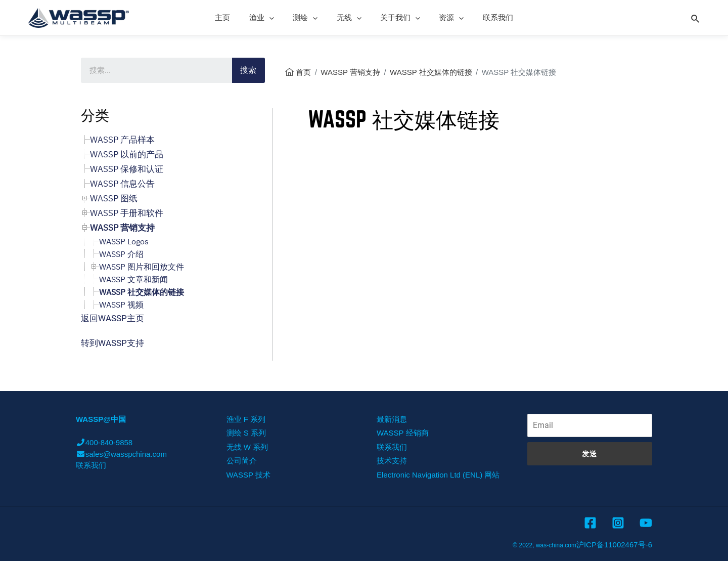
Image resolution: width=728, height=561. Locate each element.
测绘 (309, 18)
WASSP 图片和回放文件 (142, 267)
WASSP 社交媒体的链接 (431, 72)
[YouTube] (646, 523)
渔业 (269, 18)
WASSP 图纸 (114, 198)
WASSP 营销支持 (350, 72)
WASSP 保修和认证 (127, 169)
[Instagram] (618, 523)
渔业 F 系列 (246, 419)
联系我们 (487, 17)
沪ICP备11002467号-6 (614, 545)
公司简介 (242, 461)
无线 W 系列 (247, 447)
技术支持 (392, 461)
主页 (234, 17)
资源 (444, 18)
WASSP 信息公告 (122, 184)
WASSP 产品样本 (122, 140)
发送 (589, 454)
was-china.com (556, 545)
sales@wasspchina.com (121, 454)
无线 (349, 18)
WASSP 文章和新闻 (133, 279)
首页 (303, 72)
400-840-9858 (104, 442)
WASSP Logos (124, 241)
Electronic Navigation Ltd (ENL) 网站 (438, 475)
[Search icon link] (696, 17)
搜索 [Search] (248, 70)
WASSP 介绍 (121, 254)
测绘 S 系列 (246, 433)
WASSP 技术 (249, 475)
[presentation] (277, 18)
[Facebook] (590, 523)
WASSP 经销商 (403, 433)
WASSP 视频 (121, 305)
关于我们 (397, 18)
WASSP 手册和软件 (127, 213)
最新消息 (392, 419)
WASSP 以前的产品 (127, 154)
